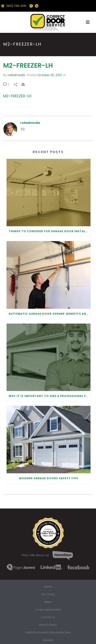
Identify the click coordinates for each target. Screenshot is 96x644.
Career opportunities (48, 610)
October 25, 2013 (50, 75)
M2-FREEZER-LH (17, 96)
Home (48, 587)
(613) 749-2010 (16, 6)
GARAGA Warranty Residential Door (48, 633)
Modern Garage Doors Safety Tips (49, 478)
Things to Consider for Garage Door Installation (50, 231)
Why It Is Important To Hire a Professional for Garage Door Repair (50, 396)
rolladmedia (16, 75)
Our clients (48, 594)
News (48, 602)
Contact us (48, 617)
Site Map (48, 640)
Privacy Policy (48, 625)
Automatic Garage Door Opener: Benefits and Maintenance (50, 314)
